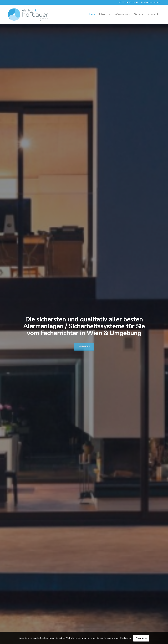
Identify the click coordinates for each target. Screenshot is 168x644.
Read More (84, 346)
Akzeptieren (141, 638)
